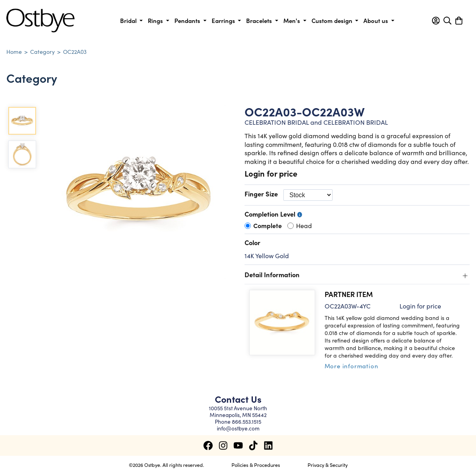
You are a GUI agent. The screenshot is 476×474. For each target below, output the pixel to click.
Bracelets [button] (260, 20)
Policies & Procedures (256, 464)
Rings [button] (156, 20)
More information (352, 366)
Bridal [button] (129, 20)
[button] (436, 21)
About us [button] (377, 20)
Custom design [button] (333, 20)
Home (14, 51)
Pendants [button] (188, 20)
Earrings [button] (224, 20)
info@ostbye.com (238, 428)
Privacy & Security (328, 464)
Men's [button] (292, 20)
